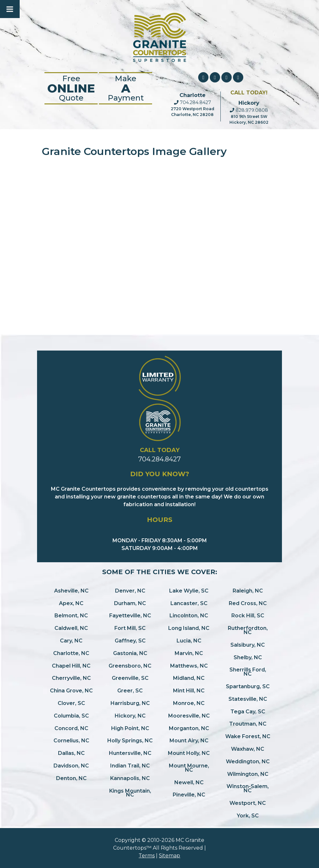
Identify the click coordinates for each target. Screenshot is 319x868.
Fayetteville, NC (130, 616)
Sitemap (169, 856)
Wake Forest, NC (248, 736)
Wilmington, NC (248, 774)
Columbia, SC (71, 716)
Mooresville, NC (189, 716)
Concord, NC (71, 728)
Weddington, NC (248, 762)
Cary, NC (71, 641)
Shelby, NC (248, 657)
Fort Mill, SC (130, 628)
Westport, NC (248, 803)
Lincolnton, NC (189, 616)
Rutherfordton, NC (248, 630)
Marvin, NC (189, 653)
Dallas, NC (71, 753)
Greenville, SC (130, 678)
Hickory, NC (130, 716)
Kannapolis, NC (130, 778)
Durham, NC (130, 603)
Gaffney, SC (130, 641)
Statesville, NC (248, 699)
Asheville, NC (71, 591)
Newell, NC (189, 782)
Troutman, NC (248, 724)
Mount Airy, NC (189, 741)
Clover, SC (71, 703)
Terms (147, 856)
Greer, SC (130, 691)
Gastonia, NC (130, 653)
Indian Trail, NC (130, 766)
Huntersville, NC (130, 753)
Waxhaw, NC (248, 749)
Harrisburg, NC (130, 703)
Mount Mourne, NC (189, 768)
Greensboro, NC (130, 666)
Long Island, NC (189, 628)
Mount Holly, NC (189, 753)
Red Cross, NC (248, 603)
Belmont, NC (71, 616)
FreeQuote (71, 88)
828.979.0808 (249, 110)
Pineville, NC (189, 795)
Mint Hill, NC (189, 691)
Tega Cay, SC (248, 712)
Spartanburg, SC (248, 686)
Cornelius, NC (71, 741)
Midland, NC (189, 678)
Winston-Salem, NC (248, 788)
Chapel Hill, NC (71, 666)
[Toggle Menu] (10, 9)
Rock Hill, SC (248, 616)
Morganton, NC (189, 728)
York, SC (248, 816)
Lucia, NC (189, 641)
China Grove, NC (71, 691)
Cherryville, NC (71, 678)
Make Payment (126, 88)
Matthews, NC (189, 666)
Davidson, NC (71, 766)
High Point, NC (130, 728)
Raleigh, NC (248, 591)
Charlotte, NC (71, 653)
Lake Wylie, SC (189, 591)
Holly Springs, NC (130, 741)
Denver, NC (130, 591)
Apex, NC (71, 603)
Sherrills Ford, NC (248, 672)
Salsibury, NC (248, 645)
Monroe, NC (189, 703)
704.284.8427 (193, 102)
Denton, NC (71, 778)
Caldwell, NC (71, 628)
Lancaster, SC (189, 603)
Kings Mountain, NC (130, 793)
